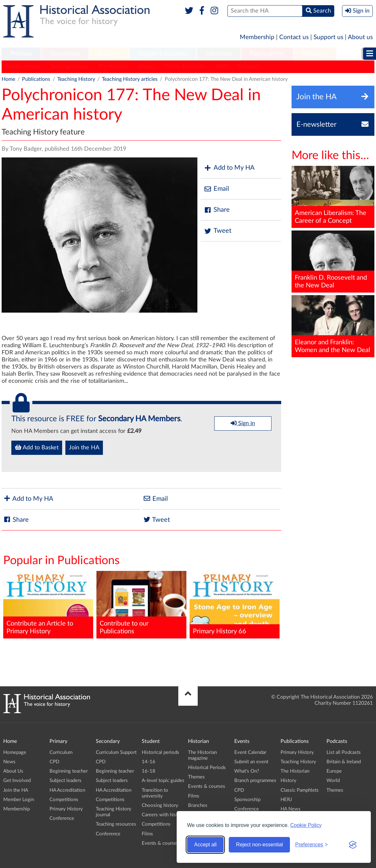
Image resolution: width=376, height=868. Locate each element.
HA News (249, 67)
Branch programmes (255, 781)
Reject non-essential (259, 845)
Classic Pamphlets (186, 67)
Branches (198, 805)
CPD (54, 762)
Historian (219, 54)
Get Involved (17, 781)
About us (360, 37)
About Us (13, 771)
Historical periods (160, 752)
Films (147, 834)
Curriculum (61, 752)
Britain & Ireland (344, 762)
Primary (21, 54)
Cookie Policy (306, 825)
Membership (257, 37)
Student (109, 54)
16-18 (149, 771)
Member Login (19, 800)
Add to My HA (229, 168)
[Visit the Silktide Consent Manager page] (353, 845)
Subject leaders (66, 781)
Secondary (65, 54)
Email (216, 189)
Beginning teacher (69, 771)
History (147, 67)
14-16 (149, 762)
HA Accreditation (67, 790)
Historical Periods (207, 768)
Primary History (23, 67)
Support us (328, 37)
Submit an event (251, 762)
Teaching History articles (130, 79)
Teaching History (69, 67)
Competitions (64, 800)
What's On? (247, 771)
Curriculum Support (116, 752)
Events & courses (160, 843)
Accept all (205, 845)
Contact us (294, 37)
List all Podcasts (344, 752)
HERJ (222, 67)
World (333, 781)
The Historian (113, 67)
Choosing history (160, 805)
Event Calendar (250, 752)
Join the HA (84, 448)
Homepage (15, 752)
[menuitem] (21, 54)
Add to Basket (37, 447)
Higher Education (163, 54)
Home (8, 79)
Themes (196, 777)
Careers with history (163, 815)
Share (217, 210)
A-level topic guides (163, 781)
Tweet (218, 231)
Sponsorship (247, 800)
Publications (267, 54)
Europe (334, 771)
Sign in (243, 423)
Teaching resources (116, 824)
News (9, 762)
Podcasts (315, 54)
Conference (62, 818)
